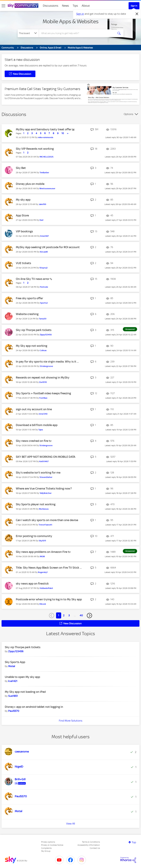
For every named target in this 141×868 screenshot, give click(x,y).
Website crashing (27, 314)
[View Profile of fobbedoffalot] (46, 588)
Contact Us (95, 848)
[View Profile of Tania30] (43, 319)
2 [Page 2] (64, 615)
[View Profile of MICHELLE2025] (47, 157)
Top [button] (134, 842)
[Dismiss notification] (137, 14)
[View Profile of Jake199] (42, 204)
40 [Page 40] (81, 615)
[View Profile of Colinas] (43, 350)
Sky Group (46, 851)
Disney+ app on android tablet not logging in (34, 707)
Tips (75, 6)
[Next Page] (89, 616)
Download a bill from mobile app (37, 425)
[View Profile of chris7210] (43, 414)
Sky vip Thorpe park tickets (34, 330)
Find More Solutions (71, 721)
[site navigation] (3, 6)
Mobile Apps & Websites (71, 21)
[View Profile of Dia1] (41, 220)
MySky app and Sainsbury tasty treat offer (44, 129)
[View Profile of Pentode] (44, 287)
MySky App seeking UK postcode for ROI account (48, 247)
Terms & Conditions (91, 842)
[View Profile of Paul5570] (14, 711)
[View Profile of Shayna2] (43, 268)
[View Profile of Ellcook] (43, 604)
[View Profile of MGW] (42, 556)
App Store (22, 215)
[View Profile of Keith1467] (44, 461)
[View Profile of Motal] (12, 666)
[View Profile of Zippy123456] (46, 335)
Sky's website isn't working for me (38, 473)
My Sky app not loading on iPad (25, 692)
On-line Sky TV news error (33, 279)
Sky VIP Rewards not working (35, 149)
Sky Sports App (15, 662)
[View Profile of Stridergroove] (46, 366)
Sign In (134, 6)
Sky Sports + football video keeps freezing (43, 393)
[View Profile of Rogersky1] (43, 572)
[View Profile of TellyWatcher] (46, 493)
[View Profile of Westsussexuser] (47, 188)
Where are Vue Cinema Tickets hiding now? (44, 488)
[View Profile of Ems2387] (44, 236)
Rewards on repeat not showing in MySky (43, 377)
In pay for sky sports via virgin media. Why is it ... (47, 362)
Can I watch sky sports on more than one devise (47, 520)
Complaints (46, 848)
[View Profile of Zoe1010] (43, 382)
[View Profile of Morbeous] (44, 509)
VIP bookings (24, 231)
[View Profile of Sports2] (44, 303)
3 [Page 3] (69, 615)
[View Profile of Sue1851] (13, 696)
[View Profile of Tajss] (41, 430)
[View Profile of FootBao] (43, 398)
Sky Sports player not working (36, 504)
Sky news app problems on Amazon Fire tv (43, 552)
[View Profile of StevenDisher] (46, 477)
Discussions (51, 6)
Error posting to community (34, 536)
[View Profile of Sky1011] (42, 541)
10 (63, 133)
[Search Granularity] (28, 33)
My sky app (23, 200)
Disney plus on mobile (30, 184)
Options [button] (128, 114)
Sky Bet (21, 168)
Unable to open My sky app (22, 677)
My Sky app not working (32, 346)
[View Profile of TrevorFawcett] (45, 525)
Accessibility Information (89, 845)
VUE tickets (23, 263)
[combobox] (77, 33)
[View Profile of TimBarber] (44, 173)
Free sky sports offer (29, 298)
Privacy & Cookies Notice (52, 845)
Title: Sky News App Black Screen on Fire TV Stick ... (49, 568)
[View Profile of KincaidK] (44, 252)
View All (71, 824)
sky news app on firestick (32, 584)
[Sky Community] (23, 6)
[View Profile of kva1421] (13, 681)
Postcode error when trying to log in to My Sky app (49, 599)
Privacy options (48, 842)
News (65, 6)
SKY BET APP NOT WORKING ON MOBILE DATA (46, 457)
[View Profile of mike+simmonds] (46, 137)
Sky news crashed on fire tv (34, 441)
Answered (130, 329)
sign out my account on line (34, 409)
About (86, 6)
